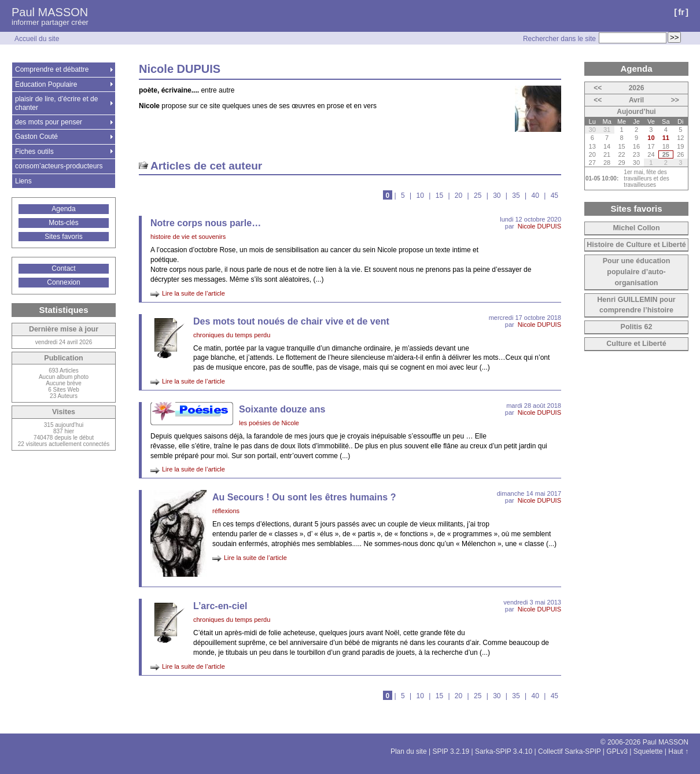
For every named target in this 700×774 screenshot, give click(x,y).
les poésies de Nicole (269, 423)
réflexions (226, 511)
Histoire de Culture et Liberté (636, 245)
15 (439, 196)
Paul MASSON (50, 12)
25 (478, 196)
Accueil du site (37, 39)
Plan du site (409, 751)
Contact (63, 268)
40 (535, 196)
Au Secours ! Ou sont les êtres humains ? (304, 497)
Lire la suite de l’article (194, 293)
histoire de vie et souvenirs (188, 237)
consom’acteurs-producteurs (59, 166)
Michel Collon (636, 228)
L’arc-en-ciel (220, 606)
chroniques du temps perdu (232, 335)
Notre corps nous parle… (206, 223)
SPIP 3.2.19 (451, 751)
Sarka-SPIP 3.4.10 (504, 751)
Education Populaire (46, 84)
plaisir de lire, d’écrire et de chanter (56, 103)
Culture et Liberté (636, 344)
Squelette (648, 751)
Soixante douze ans (282, 409)
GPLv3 (617, 751)
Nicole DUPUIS (539, 226)
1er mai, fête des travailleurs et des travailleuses (646, 178)
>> (675, 100)
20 (458, 196)
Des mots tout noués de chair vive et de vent (291, 321)
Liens (23, 181)
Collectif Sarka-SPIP (570, 751)
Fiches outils (34, 152)
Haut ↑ (678, 751)
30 (497, 196)
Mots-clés (63, 223)
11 (666, 138)
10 (420, 196)
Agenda (63, 209)
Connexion (63, 282)
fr (681, 12)
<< (598, 88)
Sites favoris (63, 237)
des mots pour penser (49, 122)
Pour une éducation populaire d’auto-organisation (637, 272)
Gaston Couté (36, 137)
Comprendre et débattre (52, 69)
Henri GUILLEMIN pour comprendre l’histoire (636, 305)
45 (555, 196)
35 (516, 196)
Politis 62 (637, 327)
